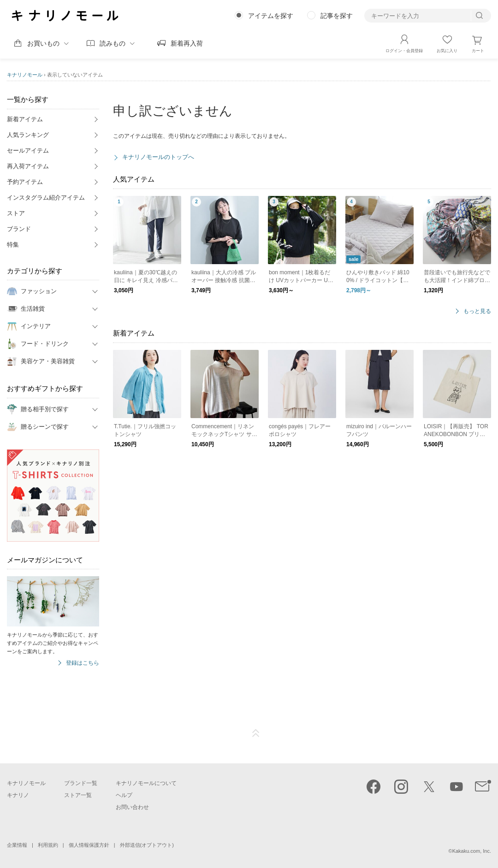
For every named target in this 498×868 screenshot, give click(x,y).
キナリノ (18, 795)
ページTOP (256, 733)
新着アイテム (25, 119)
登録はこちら (83, 663)
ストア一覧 (78, 795)
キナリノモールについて (146, 783)
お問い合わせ (132, 807)
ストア (16, 213)
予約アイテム (25, 182)
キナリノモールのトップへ (158, 157)
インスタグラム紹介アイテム (46, 198)
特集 (13, 245)
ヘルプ (124, 795)
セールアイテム (28, 151)
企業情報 (17, 845)
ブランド (19, 229)
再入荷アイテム (28, 166)
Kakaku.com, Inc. (472, 851)
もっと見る (477, 311)
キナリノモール (25, 75)
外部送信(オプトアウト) (147, 845)
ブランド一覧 (81, 783)
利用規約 (48, 845)
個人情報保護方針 (89, 845)
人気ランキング (28, 135)
